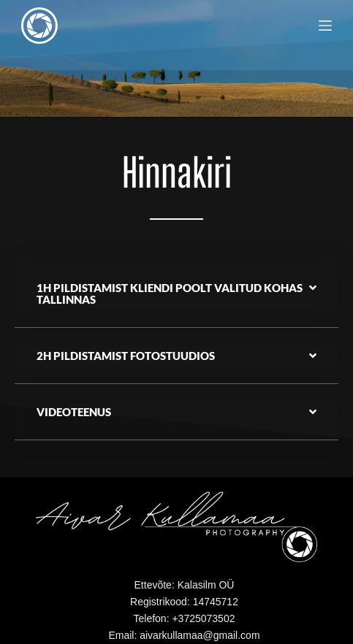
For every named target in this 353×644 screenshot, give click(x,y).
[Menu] (325, 26)
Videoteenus (74, 412)
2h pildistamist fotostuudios (126, 356)
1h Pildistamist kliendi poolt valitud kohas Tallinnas (170, 294)
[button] (176, 294)
